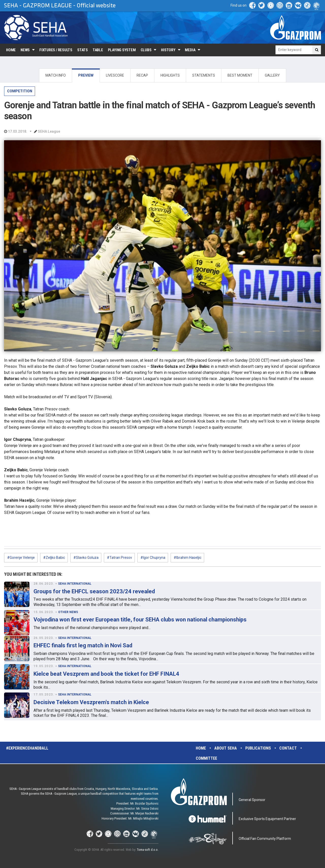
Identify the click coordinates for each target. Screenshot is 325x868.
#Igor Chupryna (153, 558)
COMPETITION (20, 91)
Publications (258, 748)
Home (11, 50)
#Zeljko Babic (54, 558)
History (168, 50)
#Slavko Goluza (86, 558)
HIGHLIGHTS (170, 75)
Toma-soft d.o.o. (148, 850)
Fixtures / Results (56, 50)
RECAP (142, 75)
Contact (288, 748)
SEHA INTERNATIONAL (75, 584)
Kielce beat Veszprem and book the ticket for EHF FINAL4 (106, 674)
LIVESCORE (115, 75)
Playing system (122, 50)
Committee (206, 758)
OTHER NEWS (68, 612)
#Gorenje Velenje (21, 558)
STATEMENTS (204, 75)
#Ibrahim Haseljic (188, 558)
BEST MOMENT (240, 75)
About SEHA (226, 748)
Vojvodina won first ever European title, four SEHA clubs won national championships (140, 620)
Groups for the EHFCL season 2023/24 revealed (94, 591)
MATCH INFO (56, 75)
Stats (83, 50)
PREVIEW (86, 75)
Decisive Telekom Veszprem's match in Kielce (91, 702)
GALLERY (272, 75)
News (25, 50)
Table (98, 50)
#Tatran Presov (119, 558)
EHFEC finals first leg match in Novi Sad (83, 645)
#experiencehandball (27, 748)
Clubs (146, 50)
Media (190, 50)
